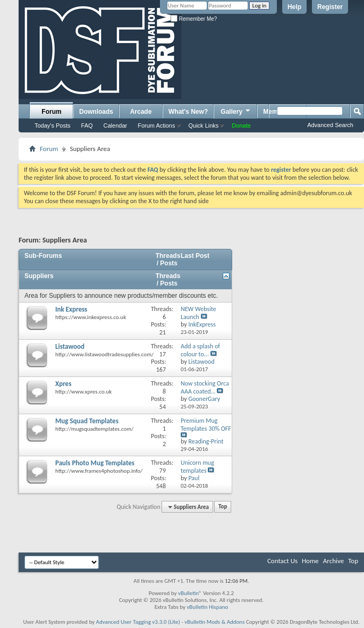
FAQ (87, 125)
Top (223, 507)
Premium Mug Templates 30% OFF (206, 425)
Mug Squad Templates (87, 421)
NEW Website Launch (198, 313)
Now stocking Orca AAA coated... (205, 387)
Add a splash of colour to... (200, 350)
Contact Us (282, 561)
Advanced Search (330, 125)
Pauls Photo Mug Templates (95, 463)
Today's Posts (53, 125)
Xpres (63, 384)
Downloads (96, 112)
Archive (333, 561)
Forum (51, 112)
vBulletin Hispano (207, 607)
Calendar (116, 125)
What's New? (188, 112)
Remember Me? (194, 19)
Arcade (141, 112)
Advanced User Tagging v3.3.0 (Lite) (138, 622)
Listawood (70, 346)
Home (310, 561)
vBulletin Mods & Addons (214, 622)
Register (330, 7)
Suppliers (39, 276)
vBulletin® (190, 593)
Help (294, 7)
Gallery (236, 111)
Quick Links (204, 125)
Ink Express (71, 309)
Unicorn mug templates (197, 467)
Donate (241, 125)
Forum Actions (156, 125)
